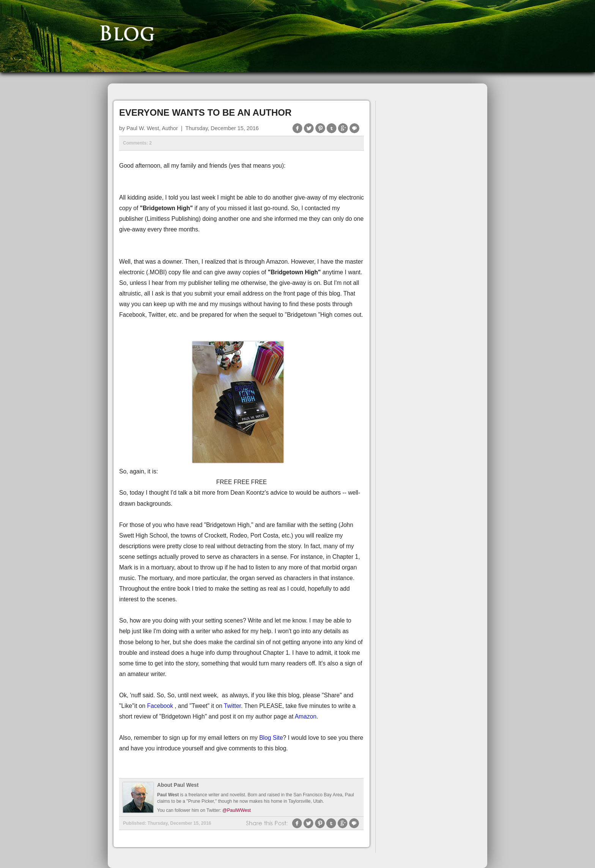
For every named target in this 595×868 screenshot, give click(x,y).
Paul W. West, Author (152, 128)
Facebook (161, 706)
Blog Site (271, 738)
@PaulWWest (237, 810)
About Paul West (178, 785)
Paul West (168, 795)
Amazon (306, 716)
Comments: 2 (137, 143)
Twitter (232, 706)
